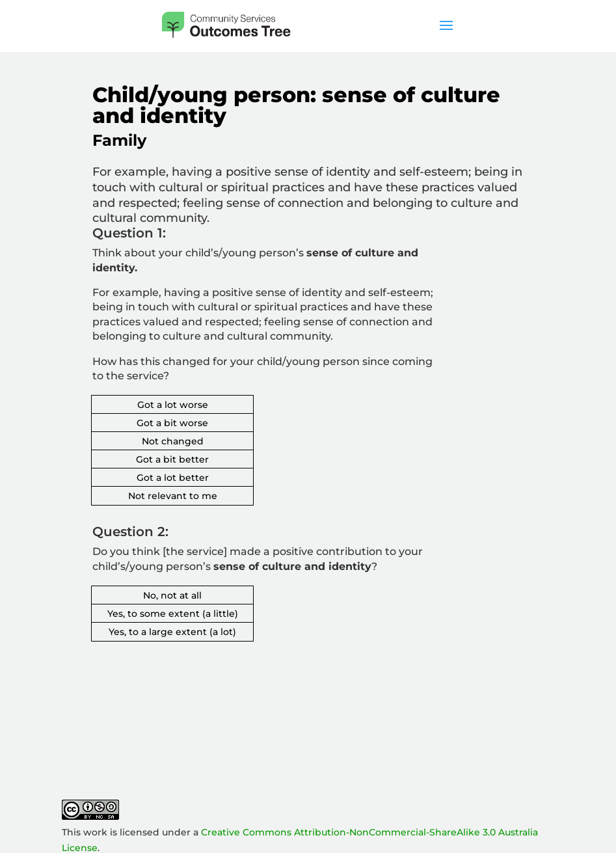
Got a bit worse (172, 423)
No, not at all (172, 595)
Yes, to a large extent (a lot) (172, 632)
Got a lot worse (173, 405)
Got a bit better (172, 459)
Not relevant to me (173, 496)
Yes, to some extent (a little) (173, 614)
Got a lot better (173, 478)
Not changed (173, 441)
